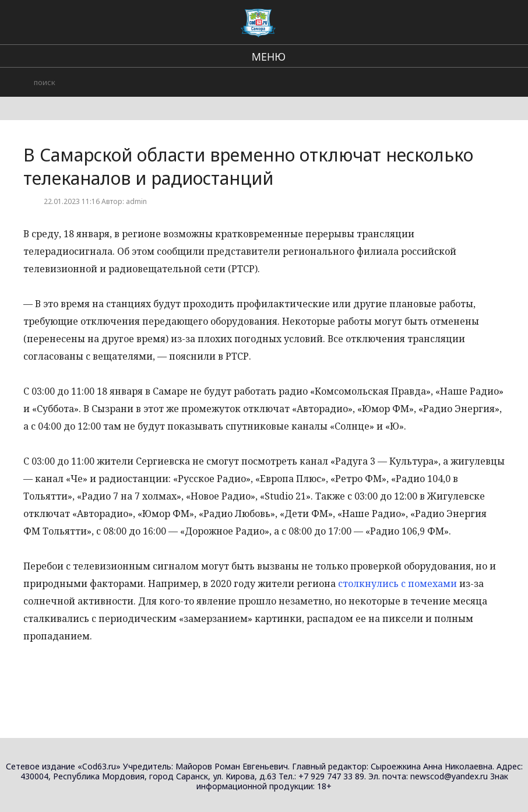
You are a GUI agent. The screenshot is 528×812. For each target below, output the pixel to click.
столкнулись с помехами (397, 583)
